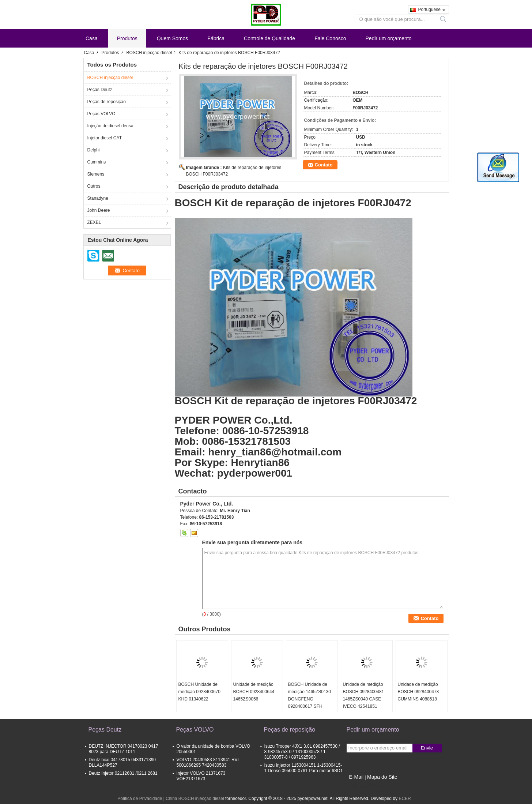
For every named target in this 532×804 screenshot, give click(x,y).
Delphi (94, 150)
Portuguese (432, 10)
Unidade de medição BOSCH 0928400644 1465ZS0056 (254, 692)
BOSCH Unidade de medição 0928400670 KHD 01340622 (199, 692)
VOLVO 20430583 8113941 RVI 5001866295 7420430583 (208, 762)
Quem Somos (173, 38)
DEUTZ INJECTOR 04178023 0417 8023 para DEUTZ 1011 (124, 749)
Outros (94, 186)
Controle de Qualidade (269, 38)
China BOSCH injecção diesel (195, 799)
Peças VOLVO (101, 114)
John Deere (99, 210)
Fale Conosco (330, 38)
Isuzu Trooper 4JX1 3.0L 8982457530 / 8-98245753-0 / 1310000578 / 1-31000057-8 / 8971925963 (302, 752)
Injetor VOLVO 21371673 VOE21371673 (201, 776)
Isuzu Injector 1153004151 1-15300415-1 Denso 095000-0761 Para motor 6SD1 (304, 768)
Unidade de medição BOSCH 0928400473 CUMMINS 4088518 (418, 692)
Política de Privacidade (140, 799)
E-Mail (356, 777)
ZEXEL (94, 222)
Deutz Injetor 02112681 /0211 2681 (123, 773)
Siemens (96, 174)
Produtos (127, 38)
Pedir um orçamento (389, 38)
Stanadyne (98, 198)
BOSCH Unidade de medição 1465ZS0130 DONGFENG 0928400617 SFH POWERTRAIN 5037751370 (310, 703)
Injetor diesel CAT (105, 138)
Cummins (97, 162)
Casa (92, 38)
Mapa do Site (382, 777)
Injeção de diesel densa (110, 126)
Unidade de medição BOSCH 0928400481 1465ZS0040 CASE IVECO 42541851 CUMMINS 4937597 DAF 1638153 (364, 703)
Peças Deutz (100, 90)
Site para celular (365, 786)
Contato (324, 165)
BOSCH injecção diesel (149, 53)
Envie (427, 748)
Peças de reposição (107, 102)
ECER (405, 799)
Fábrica (216, 38)
